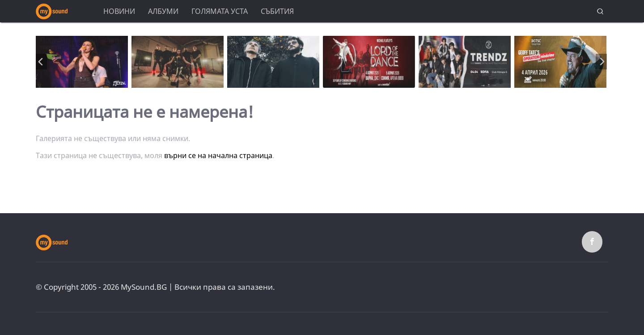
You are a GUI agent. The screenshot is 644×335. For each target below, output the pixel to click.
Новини (119, 11)
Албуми (163, 11)
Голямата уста (220, 11)
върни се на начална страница (218, 155)
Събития (277, 11)
